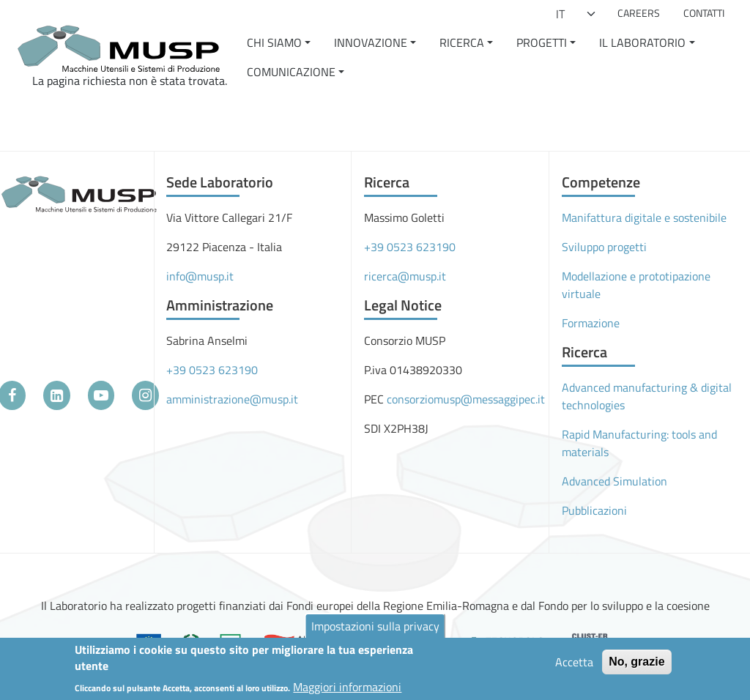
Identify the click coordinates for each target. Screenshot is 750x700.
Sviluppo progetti (604, 247)
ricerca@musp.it (405, 276)
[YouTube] (101, 395)
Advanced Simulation (615, 481)
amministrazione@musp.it (232, 399)
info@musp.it (200, 276)
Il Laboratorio (642, 42)
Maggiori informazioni (347, 691)
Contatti (704, 13)
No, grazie (636, 666)
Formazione (591, 323)
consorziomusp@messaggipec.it (466, 399)
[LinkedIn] (57, 395)
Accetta (574, 666)
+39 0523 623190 (212, 370)
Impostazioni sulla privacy (375, 630)
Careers (639, 13)
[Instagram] (145, 395)
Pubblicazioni (594, 510)
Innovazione (371, 42)
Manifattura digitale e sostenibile (644, 217)
